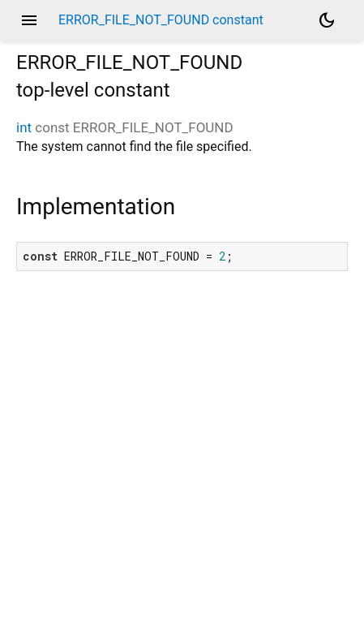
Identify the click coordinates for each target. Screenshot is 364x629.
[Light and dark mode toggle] (327, 20)
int (24, 127)
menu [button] (29, 20)
